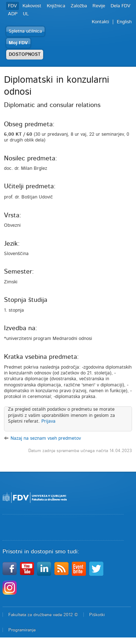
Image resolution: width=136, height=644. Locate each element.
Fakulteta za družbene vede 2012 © (43, 615)
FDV (13, 6)
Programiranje (22, 630)
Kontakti (100, 22)
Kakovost (32, 6)
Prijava (48, 421)
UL (26, 14)
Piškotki (97, 615)
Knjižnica (56, 6)
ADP (13, 14)
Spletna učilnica (25, 31)
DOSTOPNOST (25, 55)
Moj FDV (18, 43)
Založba (79, 6)
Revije (99, 6)
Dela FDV (121, 6)
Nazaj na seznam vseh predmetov (46, 438)
